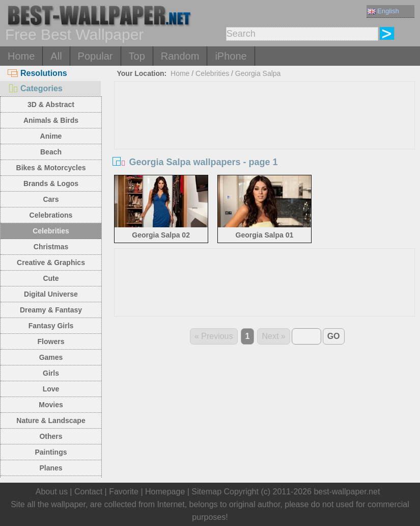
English (383, 11)
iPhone (231, 56)
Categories (35, 88)
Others (51, 436)
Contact (88, 492)
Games (51, 357)
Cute (51, 278)
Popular (95, 56)
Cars (51, 199)
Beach (51, 152)
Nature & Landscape (51, 420)
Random (180, 56)
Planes (51, 468)
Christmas (51, 247)
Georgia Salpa (258, 73)
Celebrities (51, 231)
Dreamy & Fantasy (51, 310)
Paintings (51, 452)
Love (51, 389)
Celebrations (51, 215)
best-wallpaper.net (347, 492)
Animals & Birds (51, 120)
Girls (51, 373)
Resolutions (37, 73)
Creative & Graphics (51, 262)
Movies (51, 405)
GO (334, 336)
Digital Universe (51, 294)
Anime (51, 136)
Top (137, 56)
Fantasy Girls (51, 326)
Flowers (51, 341)
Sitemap (206, 492)
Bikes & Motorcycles (51, 168)
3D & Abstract (51, 104)
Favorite (124, 492)
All (56, 56)
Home (21, 56)
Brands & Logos (51, 183)
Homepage (165, 492)
